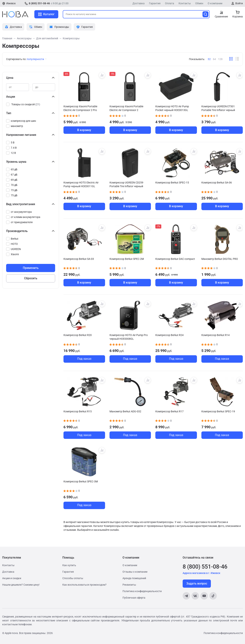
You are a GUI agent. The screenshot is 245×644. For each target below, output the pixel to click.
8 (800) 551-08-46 (39, 3)
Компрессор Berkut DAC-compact (175, 259)
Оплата (170, 3)
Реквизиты (129, 585)
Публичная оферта (134, 598)
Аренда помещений (134, 578)
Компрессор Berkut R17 (169, 411)
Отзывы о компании (135, 572)
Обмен (199, 3)
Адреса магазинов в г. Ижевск (201, 573)
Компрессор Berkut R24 (169, 335)
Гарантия (155, 3)
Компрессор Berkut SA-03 (79, 259)
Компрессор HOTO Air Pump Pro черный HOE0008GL (129, 337)
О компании (215, 3)
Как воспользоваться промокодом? (84, 585)
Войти (239, 3)
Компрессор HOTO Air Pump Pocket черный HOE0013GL (172, 108)
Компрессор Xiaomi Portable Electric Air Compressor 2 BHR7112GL (126, 108)
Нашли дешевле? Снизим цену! (21, 585)
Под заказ (84, 359)
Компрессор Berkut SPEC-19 (218, 411)
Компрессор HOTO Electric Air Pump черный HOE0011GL (81, 184)
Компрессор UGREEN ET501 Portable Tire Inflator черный (218, 108)
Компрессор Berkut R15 (78, 411)
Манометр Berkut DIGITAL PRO (220, 259)
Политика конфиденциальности (142, 591)
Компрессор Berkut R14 (215, 335)
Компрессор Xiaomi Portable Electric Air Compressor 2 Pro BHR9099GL (80, 108)
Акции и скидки (12, 578)
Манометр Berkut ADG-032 (125, 411)
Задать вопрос (197, 583)
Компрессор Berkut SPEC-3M (81, 481)
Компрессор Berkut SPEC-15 (172, 183)
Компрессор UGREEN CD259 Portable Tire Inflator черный (126, 184)
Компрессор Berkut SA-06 (217, 183)
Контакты (185, 3)
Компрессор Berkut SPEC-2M (127, 259)
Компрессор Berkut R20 (78, 335)
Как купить (69, 565)
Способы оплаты (73, 578)
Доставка (139, 3)
